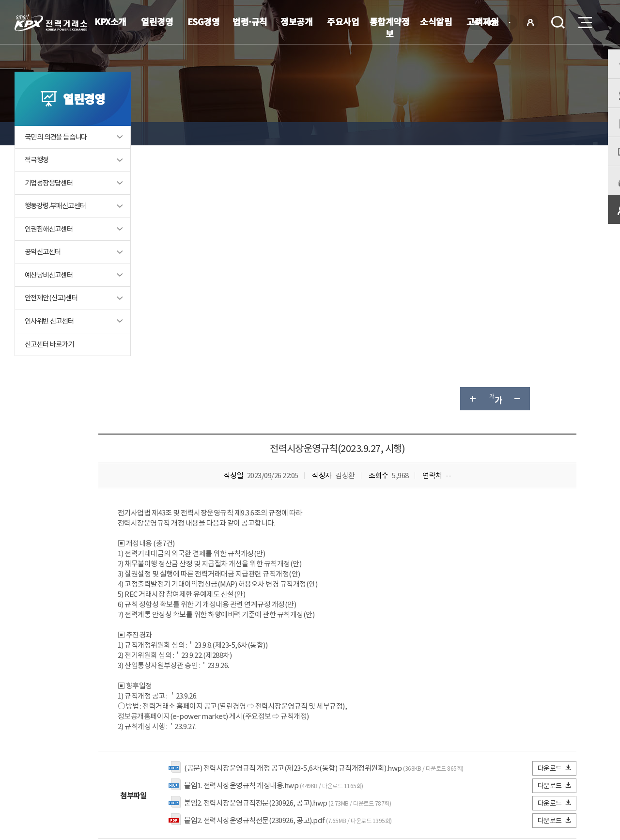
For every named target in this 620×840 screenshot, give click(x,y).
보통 (254, 676)
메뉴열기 (584, 20)
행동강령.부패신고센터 (58, 226)
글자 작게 (518, 134)
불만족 (289, 676)
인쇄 (565, 134)
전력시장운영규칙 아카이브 (355, 133)
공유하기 (542, 134)
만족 (222, 676)
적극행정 (38, 180)
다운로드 (555, 503)
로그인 (530, 22)
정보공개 (296, 21)
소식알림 (436, 21)
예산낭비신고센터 (51, 296)
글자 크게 (472, 134)
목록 (548, 599)
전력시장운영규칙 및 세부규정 (257, 133)
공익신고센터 (44, 273)
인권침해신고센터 (51, 250)
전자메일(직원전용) (395, 770)
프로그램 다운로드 (325, 770)
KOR (494, 23)
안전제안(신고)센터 (53, 319)
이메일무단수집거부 (254, 770)
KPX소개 (110, 21)
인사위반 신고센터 (51, 343)
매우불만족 (334, 676)
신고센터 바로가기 (51, 366)
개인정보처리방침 (184, 770)
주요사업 (343, 21)
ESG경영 (204, 21)
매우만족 (184, 676)
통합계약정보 (390, 27)
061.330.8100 (300, 799)
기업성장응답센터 (51, 203)
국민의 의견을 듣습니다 (58, 157)
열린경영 (157, 21)
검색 (558, 22)
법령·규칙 (250, 21)
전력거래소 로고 (51, 23)
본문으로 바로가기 (0, 0)
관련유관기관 (548, 769)
